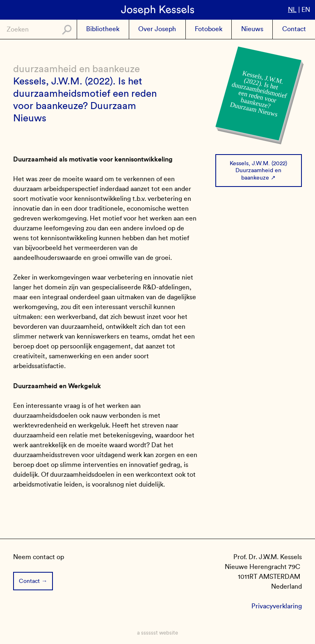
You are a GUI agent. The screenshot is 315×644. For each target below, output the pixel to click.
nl (292, 10)
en (306, 10)
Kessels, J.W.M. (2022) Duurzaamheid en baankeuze (258, 170)
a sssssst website (157, 633)
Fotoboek (209, 29)
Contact (294, 29)
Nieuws (252, 29)
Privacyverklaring (277, 606)
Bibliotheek (103, 29)
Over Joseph (157, 29)
